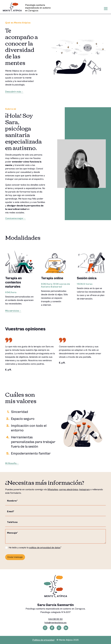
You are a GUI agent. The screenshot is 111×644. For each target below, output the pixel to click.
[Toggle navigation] (106, 9)
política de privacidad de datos (45, 548)
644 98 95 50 (55, 619)
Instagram (84, 490)
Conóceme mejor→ (15, 218)
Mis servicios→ (13, 311)
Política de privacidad (43, 640)
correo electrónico (69, 490)
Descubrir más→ (14, 92)
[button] (98, 329)
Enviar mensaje (15, 557)
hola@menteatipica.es (55, 623)
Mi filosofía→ (12, 463)
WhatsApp (53, 490)
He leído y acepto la (35, 548)
